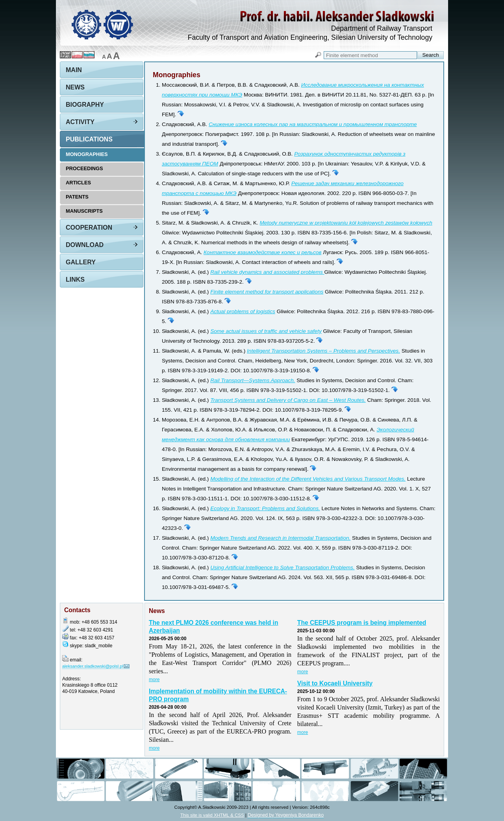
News (75, 87)
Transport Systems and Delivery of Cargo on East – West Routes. (288, 400)
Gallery (81, 262)
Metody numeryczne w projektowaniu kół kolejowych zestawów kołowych (346, 223)
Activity (80, 122)
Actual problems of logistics (243, 311)
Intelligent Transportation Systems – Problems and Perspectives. (323, 351)
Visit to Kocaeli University (335, 683)
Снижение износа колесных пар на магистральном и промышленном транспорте (313, 124)
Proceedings (84, 168)
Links (75, 280)
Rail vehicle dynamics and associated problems (267, 272)
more (154, 680)
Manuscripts (84, 211)
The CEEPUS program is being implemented (362, 623)
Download (85, 245)
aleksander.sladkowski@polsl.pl (93, 666)
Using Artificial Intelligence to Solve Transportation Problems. (282, 567)
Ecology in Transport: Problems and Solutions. (265, 508)
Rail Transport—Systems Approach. (253, 380)
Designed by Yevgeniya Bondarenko (286, 815)
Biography (85, 105)
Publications (89, 139)
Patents (77, 197)
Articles (78, 183)
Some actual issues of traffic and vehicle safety (266, 331)
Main (74, 70)
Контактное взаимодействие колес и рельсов (262, 252)
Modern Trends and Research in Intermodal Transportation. (280, 538)
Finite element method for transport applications (267, 292)
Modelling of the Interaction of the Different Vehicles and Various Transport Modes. (308, 479)
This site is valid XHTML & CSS (212, 815)
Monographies (87, 154)
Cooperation (89, 228)
